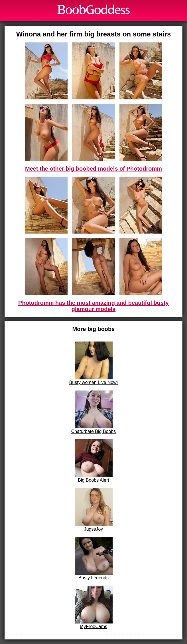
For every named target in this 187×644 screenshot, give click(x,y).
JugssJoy (94, 510)
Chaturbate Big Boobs (94, 412)
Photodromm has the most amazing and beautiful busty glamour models (93, 306)
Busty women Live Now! (94, 363)
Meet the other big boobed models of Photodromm (93, 169)
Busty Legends (94, 559)
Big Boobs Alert (94, 461)
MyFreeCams (94, 607)
